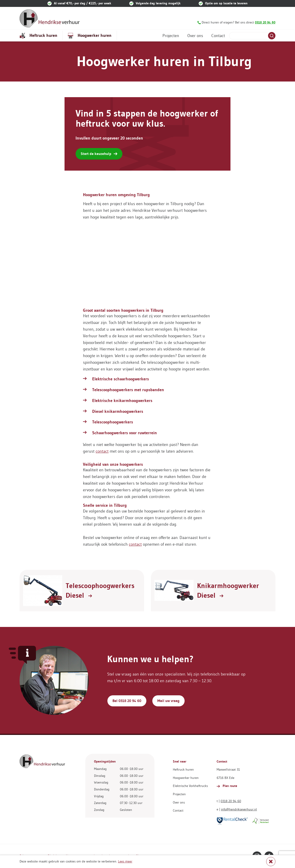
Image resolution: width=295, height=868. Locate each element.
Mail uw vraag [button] (168, 701)
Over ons (195, 36)
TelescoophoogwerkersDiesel (100, 591)
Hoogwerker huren (90, 36)
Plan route (227, 786)
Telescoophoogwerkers (113, 422)
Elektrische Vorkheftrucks (190, 786)
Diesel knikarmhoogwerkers (118, 411)
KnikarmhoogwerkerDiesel (228, 591)
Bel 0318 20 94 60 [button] (127, 701)
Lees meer (125, 861)
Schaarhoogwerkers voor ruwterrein (125, 433)
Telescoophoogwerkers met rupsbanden (128, 390)
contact (102, 451)
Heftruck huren (38, 36)
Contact (218, 36)
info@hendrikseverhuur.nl (239, 809)
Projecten (171, 36)
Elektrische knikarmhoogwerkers (122, 401)
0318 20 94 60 (231, 801)
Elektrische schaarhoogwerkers (121, 379)
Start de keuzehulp (99, 154)
